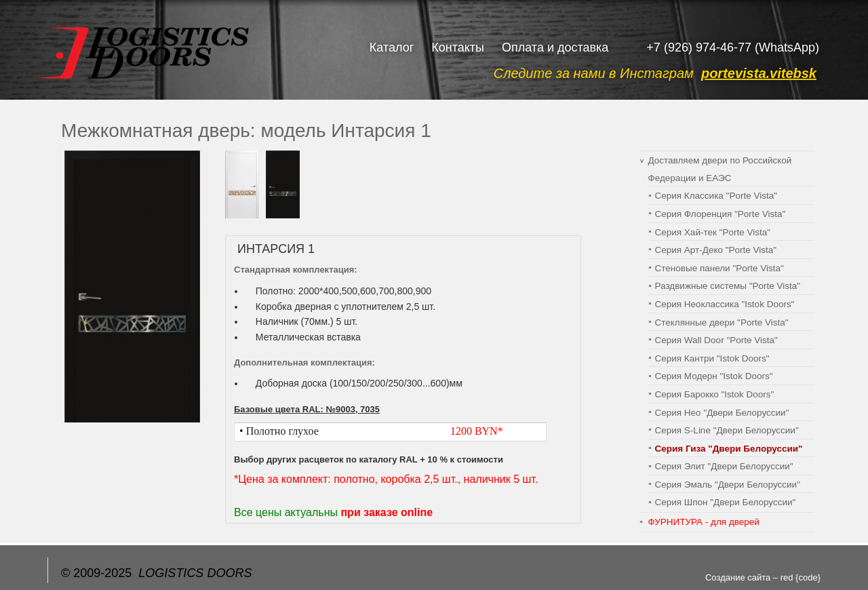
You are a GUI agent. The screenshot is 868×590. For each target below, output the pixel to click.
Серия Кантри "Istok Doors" (712, 358)
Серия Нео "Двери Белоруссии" (722, 413)
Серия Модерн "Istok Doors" (714, 376)
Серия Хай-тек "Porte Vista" (713, 232)
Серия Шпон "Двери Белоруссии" (726, 502)
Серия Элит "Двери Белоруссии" (724, 466)
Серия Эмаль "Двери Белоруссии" (728, 485)
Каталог (392, 47)
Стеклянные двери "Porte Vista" (722, 322)
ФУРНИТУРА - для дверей (704, 522)
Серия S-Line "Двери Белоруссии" (727, 430)
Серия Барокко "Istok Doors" (715, 394)
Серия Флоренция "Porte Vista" (721, 214)
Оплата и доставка (555, 47)
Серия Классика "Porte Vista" (716, 196)
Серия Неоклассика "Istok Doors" (725, 304)
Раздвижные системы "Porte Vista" (728, 286)
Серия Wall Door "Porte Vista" (716, 340)
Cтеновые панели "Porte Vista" (719, 268)
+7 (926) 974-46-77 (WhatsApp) (733, 47)
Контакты (458, 47)
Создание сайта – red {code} (763, 577)
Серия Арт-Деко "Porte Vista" (716, 250)
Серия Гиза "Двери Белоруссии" (729, 449)
